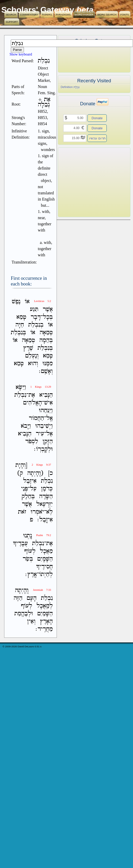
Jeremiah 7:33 (42, 590)
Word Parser (84, 15)
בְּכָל (48, 317)
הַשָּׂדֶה (46, 496)
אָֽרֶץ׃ (31, 574)
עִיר (40, 434)
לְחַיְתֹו (46, 574)
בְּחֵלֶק (28, 496)
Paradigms (63, 15)
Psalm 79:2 (44, 535)
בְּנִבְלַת (18, 333)
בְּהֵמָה (46, 340)
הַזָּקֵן (48, 441)
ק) (20, 473)
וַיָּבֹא (26, 426)
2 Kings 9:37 (41, 465)
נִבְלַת (20, 395)
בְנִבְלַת (36, 325)
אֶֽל (50, 418)
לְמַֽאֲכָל (45, 606)
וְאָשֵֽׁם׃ (46, 371)
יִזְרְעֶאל (45, 504)
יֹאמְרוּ (37, 512)
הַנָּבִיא (46, 395)
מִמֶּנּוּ (48, 364)
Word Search (107, 15)
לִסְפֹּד (32, 441)
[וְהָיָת (21, 465)
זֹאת (22, 512)
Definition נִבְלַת (70, 87)
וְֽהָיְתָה (22, 590)
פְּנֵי (24, 489)
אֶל (50, 434)
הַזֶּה (18, 598)
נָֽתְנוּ (28, 536)
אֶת (32, 395)
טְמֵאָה (46, 333)
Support (12, 22)
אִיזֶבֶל (30, 481)
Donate (97, 118)
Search (11, 15)
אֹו (27, 302)
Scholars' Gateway (38, 10)
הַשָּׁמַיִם (45, 614)
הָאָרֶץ (46, 621)
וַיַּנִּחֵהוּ (46, 411)
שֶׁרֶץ (28, 348)
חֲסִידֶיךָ (44, 567)
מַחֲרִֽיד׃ (44, 629)
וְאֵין (31, 621)
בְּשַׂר (28, 559)
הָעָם (32, 598)
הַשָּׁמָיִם (45, 559)
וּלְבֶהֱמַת (24, 614)
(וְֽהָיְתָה (36, 473)
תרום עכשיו (97, 138)
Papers (47, 15)
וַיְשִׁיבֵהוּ (44, 426)
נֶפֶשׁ (16, 302)
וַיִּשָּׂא (21, 387)
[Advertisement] (86, 182)
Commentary (29, 15)
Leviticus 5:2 (42, 301)
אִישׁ (48, 403)
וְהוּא (33, 364)
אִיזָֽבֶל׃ (45, 520)
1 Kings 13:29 (41, 387)
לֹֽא (50, 512)
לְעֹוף (30, 551)
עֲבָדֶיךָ (20, 543)
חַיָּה (20, 325)
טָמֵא (21, 317)
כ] (50, 473)
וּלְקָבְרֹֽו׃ (43, 449)
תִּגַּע (34, 309)
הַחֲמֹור (36, 418)
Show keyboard (21, 54)
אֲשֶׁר (48, 309)
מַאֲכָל (46, 551)
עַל (33, 489)
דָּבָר (36, 317)
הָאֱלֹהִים (33, 403)
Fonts (125, 15)
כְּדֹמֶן (47, 489)
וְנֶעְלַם (32, 356)
